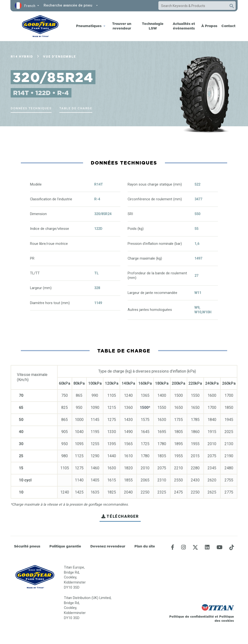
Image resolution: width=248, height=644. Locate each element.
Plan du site (145, 546)
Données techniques (31, 108)
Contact (228, 26)
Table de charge (76, 108)
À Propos (209, 26)
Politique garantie (65, 546)
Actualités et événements (184, 26)
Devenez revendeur (108, 546)
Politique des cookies (224, 618)
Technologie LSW (153, 26)
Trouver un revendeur (122, 26)
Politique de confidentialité (192, 616)
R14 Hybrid (22, 56)
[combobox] (192, 6)
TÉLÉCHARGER (120, 516)
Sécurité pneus (27, 546)
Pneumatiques (89, 26)
